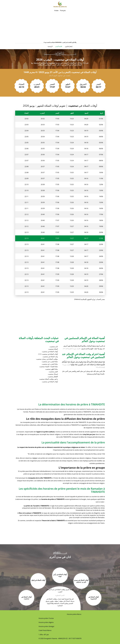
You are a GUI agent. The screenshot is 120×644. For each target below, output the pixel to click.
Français (63, 10)
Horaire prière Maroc (74, 614)
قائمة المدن (59, 46)
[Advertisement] (60, 28)
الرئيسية (50, 46)
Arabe (56, 10)
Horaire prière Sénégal (46, 626)
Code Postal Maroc (45, 630)
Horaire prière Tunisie (46, 618)
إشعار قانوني (69, 46)
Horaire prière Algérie (46, 622)
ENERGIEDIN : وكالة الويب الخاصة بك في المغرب (66, 42)
